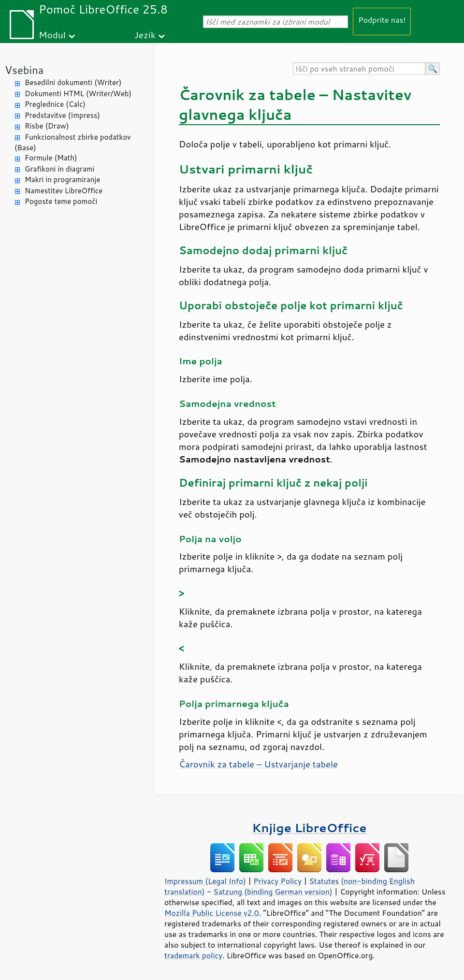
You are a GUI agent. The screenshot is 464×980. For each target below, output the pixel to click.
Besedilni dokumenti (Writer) (73, 82)
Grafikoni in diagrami (59, 169)
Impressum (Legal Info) (205, 881)
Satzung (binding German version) (273, 892)
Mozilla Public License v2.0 (212, 913)
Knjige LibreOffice (309, 828)
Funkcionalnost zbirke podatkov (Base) (73, 143)
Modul (52, 35)
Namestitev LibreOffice (64, 191)
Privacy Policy (277, 881)
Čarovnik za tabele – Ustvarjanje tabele (258, 764)
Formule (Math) (51, 158)
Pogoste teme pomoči (61, 201)
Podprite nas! (382, 20)
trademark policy (193, 955)
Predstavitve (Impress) (62, 115)
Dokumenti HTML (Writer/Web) (78, 94)
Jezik (145, 35)
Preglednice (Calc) (55, 104)
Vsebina (24, 70)
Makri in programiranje (62, 180)
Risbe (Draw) (47, 126)
